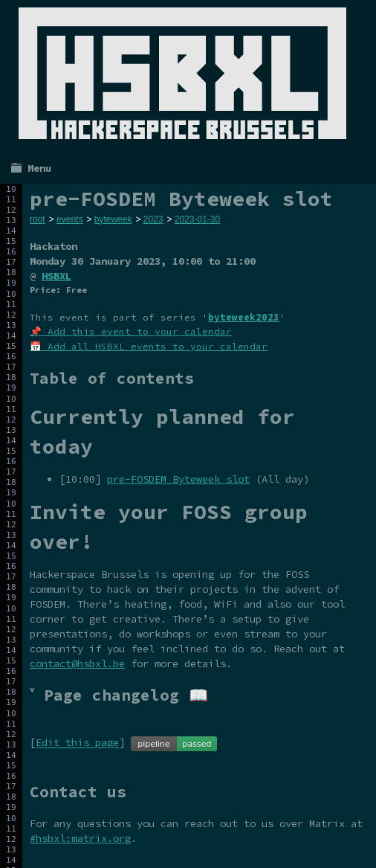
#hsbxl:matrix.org (80, 838)
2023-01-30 (197, 219)
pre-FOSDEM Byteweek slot (178, 479)
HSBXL (56, 276)
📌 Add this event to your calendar (131, 331)
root (38, 219)
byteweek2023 (244, 317)
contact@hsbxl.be (77, 663)
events (69, 219)
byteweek (113, 219)
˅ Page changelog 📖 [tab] (119, 695)
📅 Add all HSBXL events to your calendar (149, 346)
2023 (153, 219)
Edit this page (77, 743)
